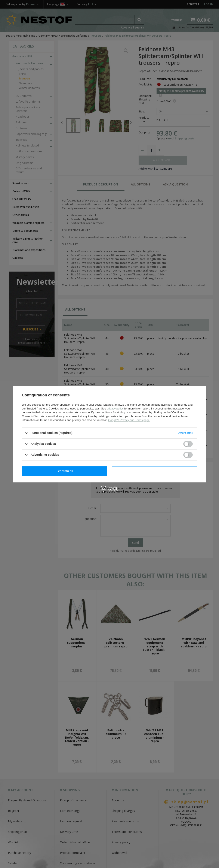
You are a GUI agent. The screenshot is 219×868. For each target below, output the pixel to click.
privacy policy (115, 409)
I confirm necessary (65, 471)
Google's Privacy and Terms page (129, 420)
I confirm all (154, 471)
